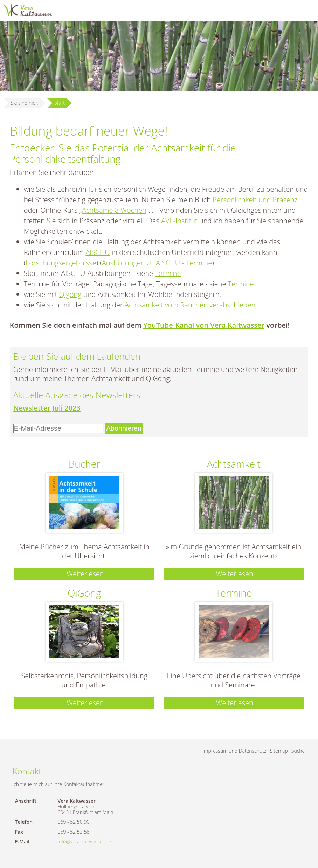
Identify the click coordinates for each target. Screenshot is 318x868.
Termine (168, 273)
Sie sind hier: (25, 103)
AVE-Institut (179, 221)
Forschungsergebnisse (61, 263)
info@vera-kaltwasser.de (84, 842)
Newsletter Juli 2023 (47, 408)
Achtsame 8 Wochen (114, 210)
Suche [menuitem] (298, 751)
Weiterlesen (85, 574)
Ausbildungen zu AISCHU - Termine (157, 263)
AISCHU (98, 252)
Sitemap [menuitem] (279, 751)
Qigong (70, 294)
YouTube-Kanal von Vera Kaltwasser (204, 325)
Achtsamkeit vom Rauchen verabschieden (190, 305)
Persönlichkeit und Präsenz (255, 200)
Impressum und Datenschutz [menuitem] (235, 751)
